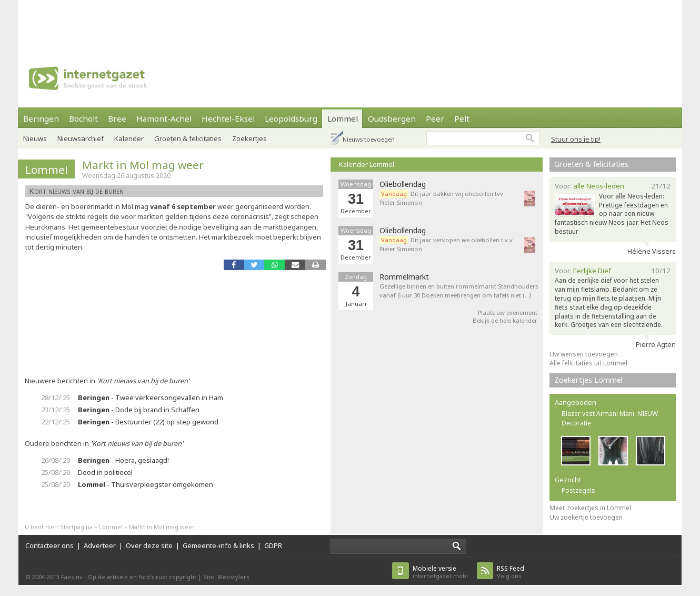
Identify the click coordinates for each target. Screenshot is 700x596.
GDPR (273, 545)
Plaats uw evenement (508, 312)
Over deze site (149, 545)
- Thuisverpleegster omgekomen (146, 484)
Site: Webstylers (226, 577)
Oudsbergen (392, 118)
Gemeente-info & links (218, 545)
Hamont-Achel (164, 118)
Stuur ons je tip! (576, 139)
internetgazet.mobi (440, 572)
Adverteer (100, 545)
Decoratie (576, 423)
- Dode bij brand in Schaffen (139, 410)
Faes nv (72, 577)
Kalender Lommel (367, 164)
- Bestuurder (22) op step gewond (148, 422)
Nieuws (35, 138)
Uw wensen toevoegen (584, 354)
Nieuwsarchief (81, 138)
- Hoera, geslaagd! (123, 460)
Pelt (462, 118)
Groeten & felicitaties (188, 138)
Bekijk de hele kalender (505, 320)
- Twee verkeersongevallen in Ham (151, 398)
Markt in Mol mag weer (143, 165)
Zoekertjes (249, 138)
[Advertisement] (350, 24)
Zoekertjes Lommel (588, 380)
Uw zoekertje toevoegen (586, 517)
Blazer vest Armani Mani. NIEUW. (610, 414)
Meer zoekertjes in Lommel (590, 508)
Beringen (41, 118)
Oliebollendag (403, 184)
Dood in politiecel (105, 472)
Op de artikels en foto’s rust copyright (142, 577)
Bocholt (83, 118)
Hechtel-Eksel (228, 118)
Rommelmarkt (404, 277)
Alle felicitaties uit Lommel (588, 363)
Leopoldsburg (291, 118)
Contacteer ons (49, 545)
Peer (435, 118)
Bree (117, 118)
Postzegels (578, 490)
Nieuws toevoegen (369, 139)
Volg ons (511, 572)
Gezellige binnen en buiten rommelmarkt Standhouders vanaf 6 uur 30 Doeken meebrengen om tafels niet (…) (459, 291)
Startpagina (76, 527)
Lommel (343, 118)
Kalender (129, 138)
